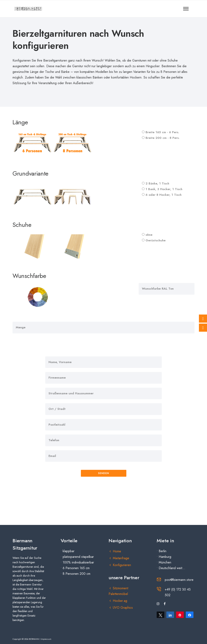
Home (117, 551)
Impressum (46, 639)
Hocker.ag (120, 601)
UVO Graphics (123, 608)
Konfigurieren (122, 565)
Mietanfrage (121, 558)
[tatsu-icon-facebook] (165, 604)
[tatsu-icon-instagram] (159, 604)
